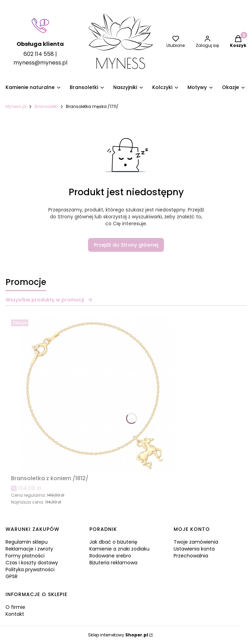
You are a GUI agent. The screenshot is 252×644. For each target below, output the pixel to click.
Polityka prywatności (30, 569)
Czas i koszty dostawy (32, 563)
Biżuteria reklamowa (113, 563)
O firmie (15, 607)
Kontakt (15, 614)
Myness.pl (16, 106)
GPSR (12, 576)
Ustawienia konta (194, 549)
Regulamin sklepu (27, 542)
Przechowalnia (191, 556)
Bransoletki (46, 106)
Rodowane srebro (110, 556)
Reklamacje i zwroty (29, 549)
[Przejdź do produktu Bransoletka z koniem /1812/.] (97, 394)
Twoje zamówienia (196, 542)
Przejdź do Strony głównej (126, 245)
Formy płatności (25, 556)
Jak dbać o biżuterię (113, 542)
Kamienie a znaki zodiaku (119, 549)
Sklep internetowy (118, 635)
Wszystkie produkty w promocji (49, 300)
